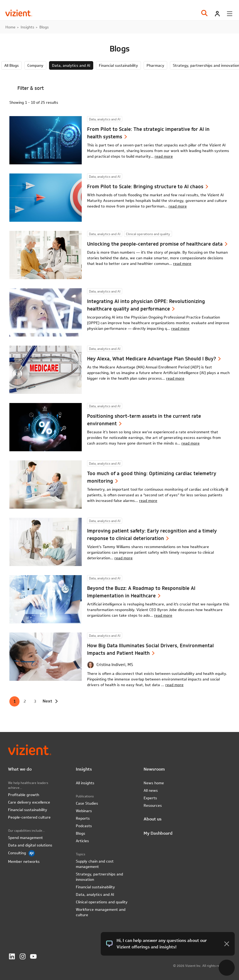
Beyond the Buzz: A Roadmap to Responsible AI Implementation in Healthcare (141, 592)
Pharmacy (155, 65)
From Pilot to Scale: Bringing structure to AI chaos (145, 186)
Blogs (81, 833)
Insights (27, 27)
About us (153, 819)
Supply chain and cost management (95, 864)
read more (164, 156)
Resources (153, 805)
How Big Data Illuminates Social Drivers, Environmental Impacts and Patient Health (150, 649)
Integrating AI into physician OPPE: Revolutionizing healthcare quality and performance (146, 305)
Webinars (84, 811)
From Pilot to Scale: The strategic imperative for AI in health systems (148, 133)
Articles (82, 841)
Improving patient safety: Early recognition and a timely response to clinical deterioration (152, 535)
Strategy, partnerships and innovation (99, 877)
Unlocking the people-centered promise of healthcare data (155, 244)
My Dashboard (158, 833)
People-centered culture (29, 817)
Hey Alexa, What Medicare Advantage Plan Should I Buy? (152, 359)
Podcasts (84, 826)
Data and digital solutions (30, 845)
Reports (83, 818)
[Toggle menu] (230, 14)
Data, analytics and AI (71, 65)
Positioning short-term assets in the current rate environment (144, 420)
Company (35, 65)
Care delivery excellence (29, 802)
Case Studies (87, 803)
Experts (150, 798)
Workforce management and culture (101, 912)
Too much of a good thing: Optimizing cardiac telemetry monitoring (152, 477)
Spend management (25, 838)
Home (10, 27)
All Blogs (12, 65)
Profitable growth (24, 795)
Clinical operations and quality (102, 902)
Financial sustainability (118, 65)
